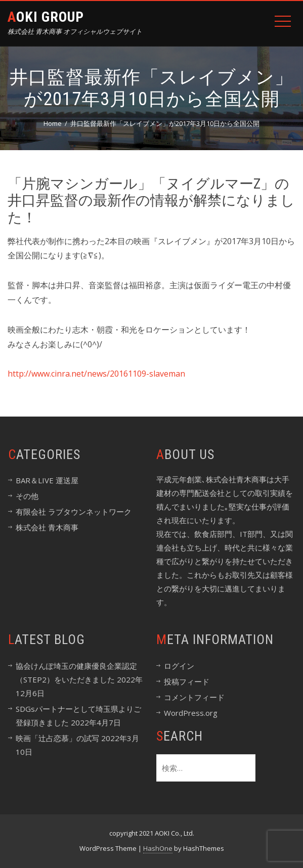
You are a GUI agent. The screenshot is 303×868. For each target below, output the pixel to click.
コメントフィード (194, 697)
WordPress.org (191, 713)
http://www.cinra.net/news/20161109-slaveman (96, 374)
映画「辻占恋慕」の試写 (57, 738)
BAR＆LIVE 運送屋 (47, 480)
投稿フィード (187, 681)
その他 (27, 496)
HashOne (158, 848)
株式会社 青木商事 (47, 527)
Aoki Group (46, 17)
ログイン (179, 666)
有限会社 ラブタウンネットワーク (74, 512)
